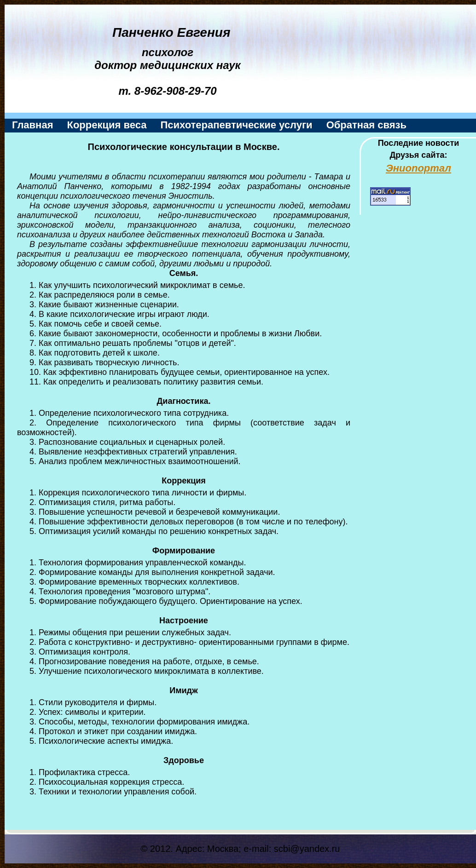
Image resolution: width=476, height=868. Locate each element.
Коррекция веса (107, 125)
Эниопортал (418, 168)
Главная (32, 125)
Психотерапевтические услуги (236, 125)
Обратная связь (366, 125)
